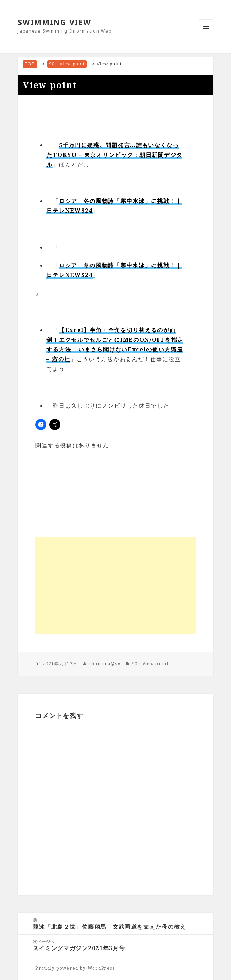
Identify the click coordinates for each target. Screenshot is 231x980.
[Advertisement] (115, 586)
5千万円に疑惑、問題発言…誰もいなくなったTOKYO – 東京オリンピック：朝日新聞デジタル (114, 155)
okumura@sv (105, 664)
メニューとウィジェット (206, 34)
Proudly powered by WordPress (75, 968)
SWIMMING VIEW (54, 22)
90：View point (150, 664)
